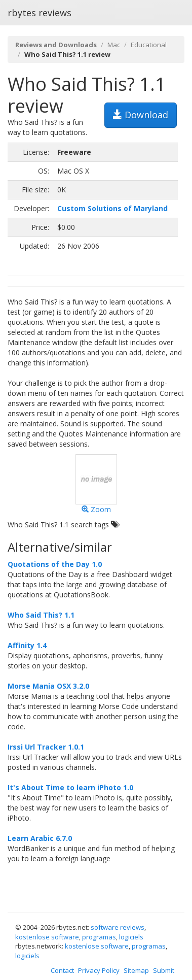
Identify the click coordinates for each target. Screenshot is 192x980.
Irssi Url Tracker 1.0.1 (46, 747)
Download (141, 115)
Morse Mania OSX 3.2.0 (48, 686)
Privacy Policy (99, 970)
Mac (114, 45)
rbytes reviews (40, 13)
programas (99, 937)
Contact (62, 970)
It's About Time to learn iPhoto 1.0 (70, 787)
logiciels (131, 937)
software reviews (118, 927)
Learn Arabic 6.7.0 (40, 838)
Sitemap (136, 970)
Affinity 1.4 (27, 645)
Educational (149, 45)
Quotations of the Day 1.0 (55, 564)
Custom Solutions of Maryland (112, 208)
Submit (164, 970)
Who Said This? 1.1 (41, 615)
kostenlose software (47, 937)
